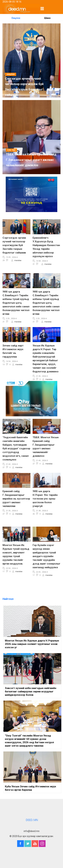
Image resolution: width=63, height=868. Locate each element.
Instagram (42, 844)
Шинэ (47, 18)
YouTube (35, 844)
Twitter (28, 844)
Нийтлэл (8, 599)
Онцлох (16, 18)
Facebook (20, 844)
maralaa (18, 260)
